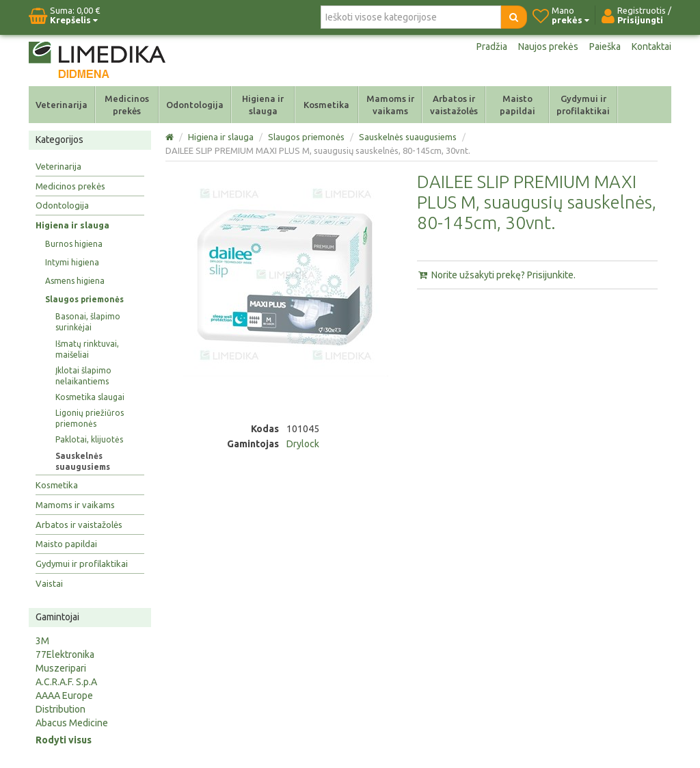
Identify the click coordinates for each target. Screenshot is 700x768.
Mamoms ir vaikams (390, 105)
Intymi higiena (72, 262)
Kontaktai (651, 47)
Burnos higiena (74, 244)
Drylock (303, 444)
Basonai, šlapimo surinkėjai (88, 322)
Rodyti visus (64, 740)
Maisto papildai (517, 105)
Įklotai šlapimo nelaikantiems (83, 376)
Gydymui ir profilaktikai (583, 105)
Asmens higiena (75, 281)
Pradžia (492, 47)
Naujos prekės (548, 47)
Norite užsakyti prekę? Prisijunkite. (496, 275)
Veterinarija (62, 105)
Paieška (605, 47)
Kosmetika (326, 105)
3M (42, 641)
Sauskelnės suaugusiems (83, 461)
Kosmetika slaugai (90, 397)
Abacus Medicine (72, 723)
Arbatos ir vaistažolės (454, 105)
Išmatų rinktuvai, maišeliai (87, 349)
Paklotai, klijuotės (89, 439)
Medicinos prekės (127, 105)
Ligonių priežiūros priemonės (90, 418)
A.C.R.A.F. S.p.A (66, 682)
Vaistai (49, 583)
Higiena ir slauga (263, 105)
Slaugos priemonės (84, 299)
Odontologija (195, 105)
